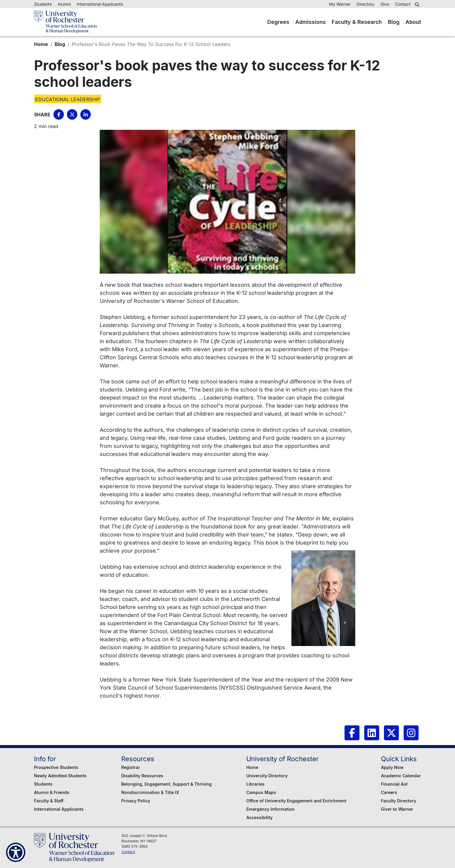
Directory (365, 4)
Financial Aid (394, 784)
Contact (403, 4)
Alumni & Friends (52, 792)
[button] (418, 4)
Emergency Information (270, 809)
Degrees (278, 22)
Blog (394, 22)
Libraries (255, 784)
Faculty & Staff (49, 801)
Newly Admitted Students (60, 776)
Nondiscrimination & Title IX (150, 792)
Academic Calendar (401, 776)
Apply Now (392, 767)
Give (385, 4)
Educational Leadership (68, 99)
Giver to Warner (397, 809)
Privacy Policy (136, 801)
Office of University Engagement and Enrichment (296, 801)
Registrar (131, 767)
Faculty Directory (399, 801)
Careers (389, 792)
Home (41, 44)
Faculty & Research (357, 22)
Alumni (64, 4)
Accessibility (259, 817)
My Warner (340, 4)
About (413, 22)
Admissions (310, 22)
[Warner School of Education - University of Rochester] (65, 22)
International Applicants (100, 4)
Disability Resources (142, 776)
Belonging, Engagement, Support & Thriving (166, 784)
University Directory (267, 776)
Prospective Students (56, 767)
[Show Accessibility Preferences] (16, 852)
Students (43, 4)
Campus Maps (261, 792)
